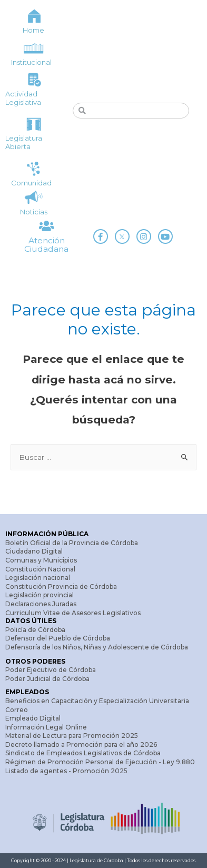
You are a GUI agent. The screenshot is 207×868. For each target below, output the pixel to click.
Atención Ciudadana (46, 245)
